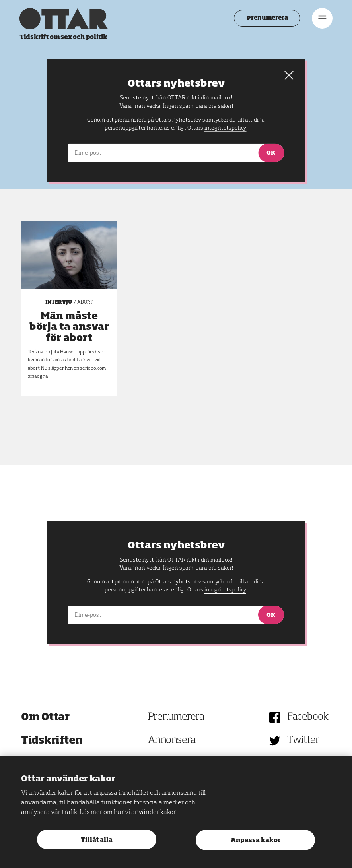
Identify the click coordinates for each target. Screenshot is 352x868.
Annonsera (172, 741)
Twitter (303, 741)
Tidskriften (52, 741)
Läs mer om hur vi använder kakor (128, 812)
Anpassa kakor (256, 840)
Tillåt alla (97, 840)
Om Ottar (45, 717)
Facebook (308, 717)
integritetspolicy (225, 590)
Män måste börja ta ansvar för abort (69, 327)
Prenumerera (265, 18)
